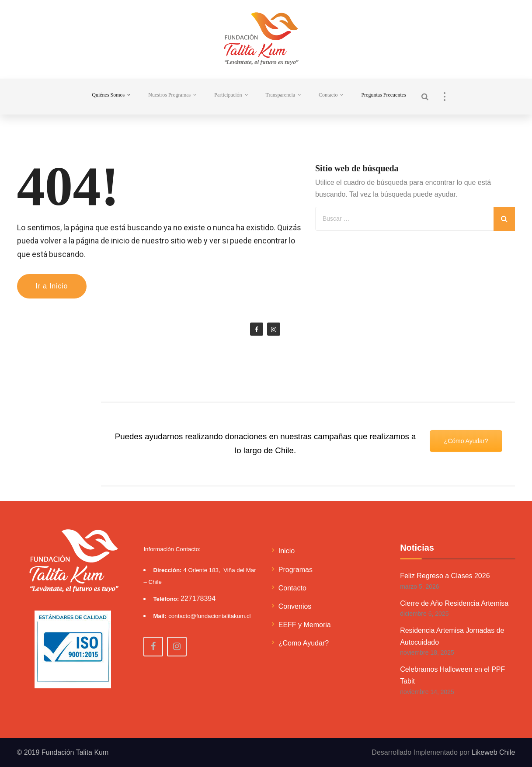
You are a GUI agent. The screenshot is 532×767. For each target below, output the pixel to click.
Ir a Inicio (52, 286)
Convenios (295, 606)
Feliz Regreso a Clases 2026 (445, 576)
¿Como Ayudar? (304, 643)
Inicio (287, 551)
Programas (296, 570)
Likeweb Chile (494, 752)
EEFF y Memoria (305, 625)
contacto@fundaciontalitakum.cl (209, 616)
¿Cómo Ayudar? (466, 423)
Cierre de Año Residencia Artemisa (454, 603)
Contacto (292, 588)
